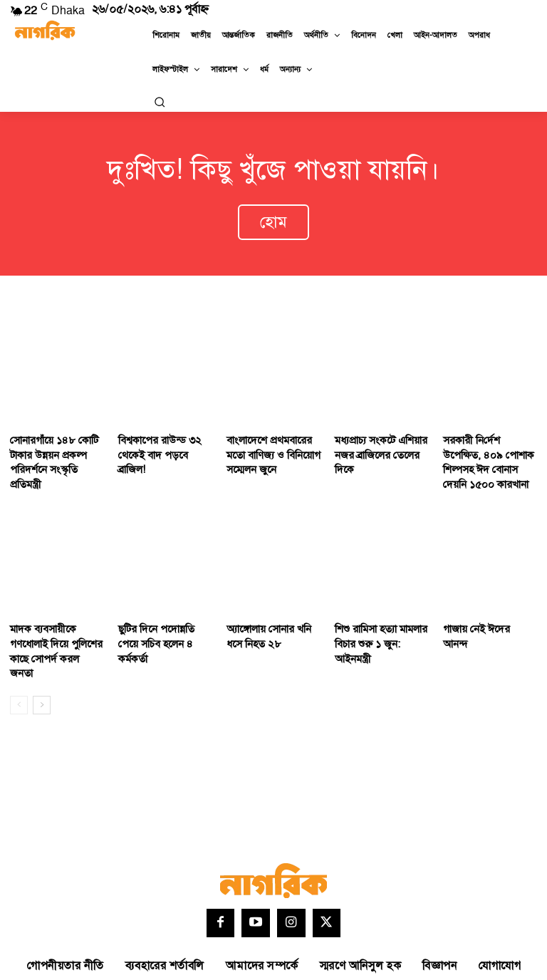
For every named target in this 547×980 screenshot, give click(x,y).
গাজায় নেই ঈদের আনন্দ (485, 610)
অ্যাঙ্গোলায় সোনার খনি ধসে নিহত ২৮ (265, 617)
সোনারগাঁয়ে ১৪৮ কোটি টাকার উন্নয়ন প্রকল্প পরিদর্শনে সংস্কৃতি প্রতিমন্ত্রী (55, 442)
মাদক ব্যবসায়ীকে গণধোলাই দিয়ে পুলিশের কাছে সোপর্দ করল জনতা (52, 623)
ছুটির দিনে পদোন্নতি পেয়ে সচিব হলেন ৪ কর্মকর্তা (163, 617)
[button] (160, 102)
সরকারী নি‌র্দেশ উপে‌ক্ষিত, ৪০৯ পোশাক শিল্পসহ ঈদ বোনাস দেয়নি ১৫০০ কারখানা (488, 448)
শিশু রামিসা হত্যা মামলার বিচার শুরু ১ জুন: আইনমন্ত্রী (381, 617)
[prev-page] (19, 666)
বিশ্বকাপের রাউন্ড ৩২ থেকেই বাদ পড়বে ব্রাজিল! (162, 435)
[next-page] (42, 666)
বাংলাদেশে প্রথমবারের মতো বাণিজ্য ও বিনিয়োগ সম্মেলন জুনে (269, 442)
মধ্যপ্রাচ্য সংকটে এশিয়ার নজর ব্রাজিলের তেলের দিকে (377, 442)
